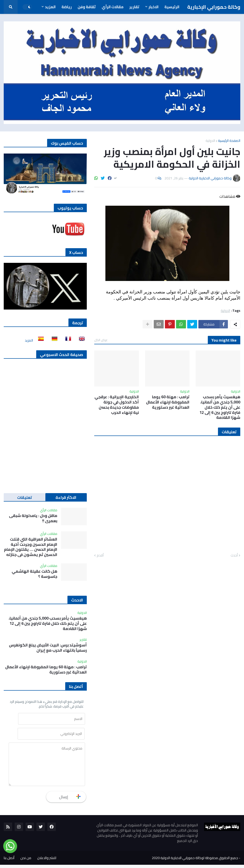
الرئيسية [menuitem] (172, 7)
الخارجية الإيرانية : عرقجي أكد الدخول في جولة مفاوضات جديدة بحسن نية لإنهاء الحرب (117, 405)
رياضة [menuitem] (67, 7)
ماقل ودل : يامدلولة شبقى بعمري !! (33, 518)
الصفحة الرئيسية (229, 141)
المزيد (29, 340)
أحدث (234, 555)
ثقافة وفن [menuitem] (87, 7)
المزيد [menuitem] (50, 7)
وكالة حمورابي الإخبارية (214, 7)
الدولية (210, 141)
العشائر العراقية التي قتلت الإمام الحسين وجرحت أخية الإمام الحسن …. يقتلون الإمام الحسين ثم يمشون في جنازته (31, 547)
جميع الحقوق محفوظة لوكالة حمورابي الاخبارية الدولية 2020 (195, 861)
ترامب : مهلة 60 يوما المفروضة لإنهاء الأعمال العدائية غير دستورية (168, 402)
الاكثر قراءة (66, 497)
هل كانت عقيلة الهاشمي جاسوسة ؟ (34, 574)
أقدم (100, 555)
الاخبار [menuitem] (153, 7)
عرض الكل (101, 340)
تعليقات (25, 497)
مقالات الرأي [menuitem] (113, 7)
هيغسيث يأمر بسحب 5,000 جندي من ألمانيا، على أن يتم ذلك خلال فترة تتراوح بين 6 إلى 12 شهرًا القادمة (220, 407)
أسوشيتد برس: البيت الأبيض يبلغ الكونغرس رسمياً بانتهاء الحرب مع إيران (48, 648)
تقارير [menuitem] (134, 7)
